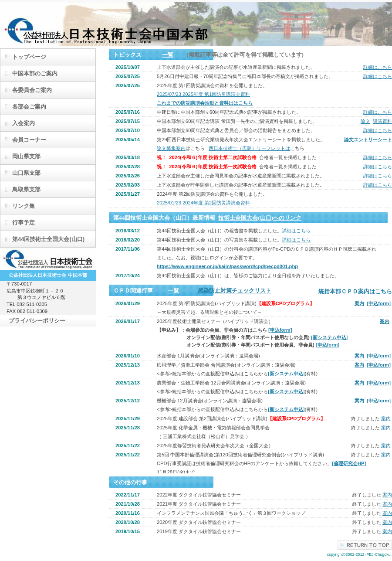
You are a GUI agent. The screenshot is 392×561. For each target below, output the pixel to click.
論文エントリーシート (368, 139)
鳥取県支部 (26, 189)
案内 (359, 303)
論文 (365, 121)
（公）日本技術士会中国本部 (196, 24)
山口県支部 (26, 173)
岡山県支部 (26, 156)
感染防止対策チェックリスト (235, 291)
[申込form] (379, 303)
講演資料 (382, 121)
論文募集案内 (171, 148)
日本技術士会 (48, 259)
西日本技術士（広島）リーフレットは (249, 148)
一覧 (168, 55)
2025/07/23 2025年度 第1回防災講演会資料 (203, 94)
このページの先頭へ (365, 545)
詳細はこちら (378, 67)
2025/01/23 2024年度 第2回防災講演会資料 (203, 203)
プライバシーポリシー (37, 321)
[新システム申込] (329, 337)
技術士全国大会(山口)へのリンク (260, 218)
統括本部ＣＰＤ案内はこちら (355, 291)
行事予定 (24, 223)
